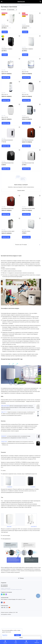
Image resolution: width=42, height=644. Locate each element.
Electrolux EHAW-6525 (28, 151)
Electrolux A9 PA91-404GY (8, 250)
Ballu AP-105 (25, 77)
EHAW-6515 (4, 455)
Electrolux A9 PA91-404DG (29, 225)
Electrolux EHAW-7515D (28, 176)
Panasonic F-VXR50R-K (7, 52)
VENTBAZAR (21, 2)
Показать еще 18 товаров (21, 263)
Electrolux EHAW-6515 (8, 151)
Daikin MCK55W (26, 28)
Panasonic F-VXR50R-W (28, 52)
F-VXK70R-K (33, 505)
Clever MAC (9, 545)
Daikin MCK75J (26, 126)
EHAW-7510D (4, 460)
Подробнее (5, 635)
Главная (3, 5)
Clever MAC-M (34, 545)
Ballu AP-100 (5, 77)
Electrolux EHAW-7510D (8, 176)
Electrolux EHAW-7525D (8, 225)
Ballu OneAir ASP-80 (5, 424)
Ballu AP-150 (25, 102)
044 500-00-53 (4, 605)
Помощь (21, 597)
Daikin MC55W (5, 28)
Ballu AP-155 (5, 126)
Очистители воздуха (16, 5)
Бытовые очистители (26, 5)
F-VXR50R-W (9, 505)
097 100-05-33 (4, 604)
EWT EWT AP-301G (26, 250)
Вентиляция (8, 5)
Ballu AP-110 (5, 102)
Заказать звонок (21, 204)
